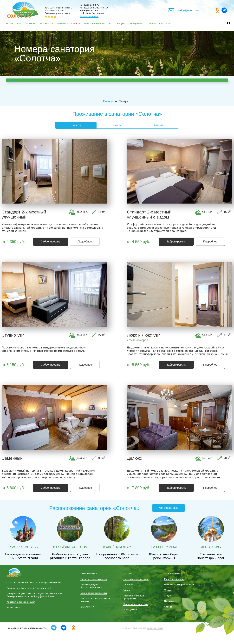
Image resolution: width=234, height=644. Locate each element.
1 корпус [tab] (76, 125)
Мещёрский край (174, 579)
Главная (108, 101)
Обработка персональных (95, 598)
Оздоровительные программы (133, 597)
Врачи (126, 590)
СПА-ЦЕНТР (130, 610)
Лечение (128, 585)
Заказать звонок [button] (89, 16)
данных (85, 601)
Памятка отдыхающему (94, 579)
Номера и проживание (136, 579)
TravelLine (17, 80)
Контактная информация (21, 602)
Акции (168, 596)
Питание (169, 601)
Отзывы (169, 607)
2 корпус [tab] (117, 125)
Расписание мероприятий (179, 585)
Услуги (168, 590)
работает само (155, 628)
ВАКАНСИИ (87, 607)
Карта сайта (13, 607)
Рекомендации (89, 585)
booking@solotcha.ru (188, 10)
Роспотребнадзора (91, 587)
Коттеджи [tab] (158, 125)
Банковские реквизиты (94, 593)
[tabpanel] (117, 193)
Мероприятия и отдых (135, 604)
